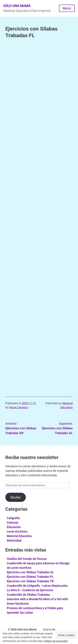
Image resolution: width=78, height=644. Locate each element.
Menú (67, 8)
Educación (14, 527)
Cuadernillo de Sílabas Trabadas (28, 595)
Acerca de (49, 629)
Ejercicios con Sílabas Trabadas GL (30, 572)
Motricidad (14, 540)
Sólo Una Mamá (17, 6)
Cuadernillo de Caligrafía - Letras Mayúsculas (37, 586)
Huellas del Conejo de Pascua (27, 559)
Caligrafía (13, 518)
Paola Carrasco (19, 407)
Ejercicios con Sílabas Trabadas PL (30, 577)
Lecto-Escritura (17, 531)
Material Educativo (19, 536)
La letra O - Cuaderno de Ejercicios (30, 590)
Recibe (16, 497)
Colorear (13, 523)
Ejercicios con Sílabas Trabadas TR (30, 581)
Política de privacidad (56, 641)
